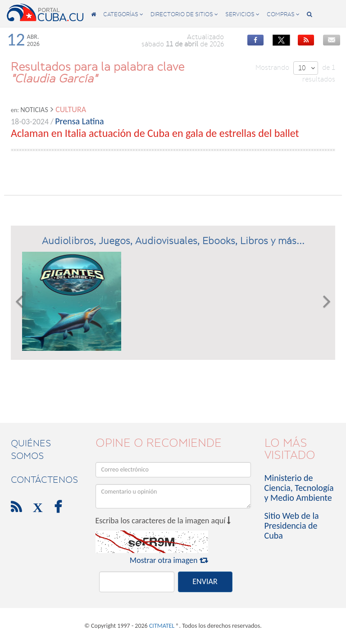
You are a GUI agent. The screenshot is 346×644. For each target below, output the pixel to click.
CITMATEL (162, 626)
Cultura (71, 109)
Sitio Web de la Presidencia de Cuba (292, 526)
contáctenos (44, 480)
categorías (123, 14)
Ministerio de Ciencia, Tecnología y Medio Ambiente (299, 488)
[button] (19, 301)
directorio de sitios (184, 14)
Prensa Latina (79, 121)
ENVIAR (205, 581)
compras (283, 14)
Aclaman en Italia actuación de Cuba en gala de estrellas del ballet (155, 133)
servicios (242, 14)
